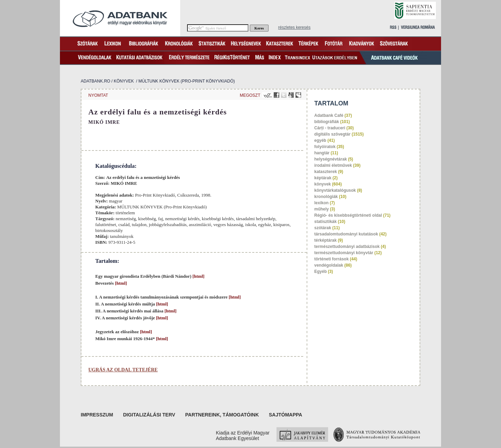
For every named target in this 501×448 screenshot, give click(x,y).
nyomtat (98, 95)
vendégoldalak (329, 265)
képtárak (323, 178)
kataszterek (326, 172)
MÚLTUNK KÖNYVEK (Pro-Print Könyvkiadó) (187, 81)
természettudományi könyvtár (344, 253)
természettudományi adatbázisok (347, 247)
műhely (322, 209)
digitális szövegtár (332, 134)
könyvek (124, 81)
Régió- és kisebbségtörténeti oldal (348, 215)
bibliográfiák (327, 122)
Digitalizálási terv (149, 415)
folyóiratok (325, 147)
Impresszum (97, 415)
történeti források (331, 259)
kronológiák (326, 197)
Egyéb (320, 272)
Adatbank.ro (95, 81)
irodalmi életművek (333, 165)
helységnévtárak (331, 159)
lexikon (321, 203)
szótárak (323, 228)
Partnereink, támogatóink (222, 415)
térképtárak (326, 240)
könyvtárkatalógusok (335, 190)
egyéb (320, 140)
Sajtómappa (285, 415)
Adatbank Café (329, 115)
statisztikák (326, 222)
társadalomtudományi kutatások (346, 234)
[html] (198, 276)
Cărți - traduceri (330, 128)
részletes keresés (294, 27)
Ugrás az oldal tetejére (123, 370)
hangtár (322, 153)
